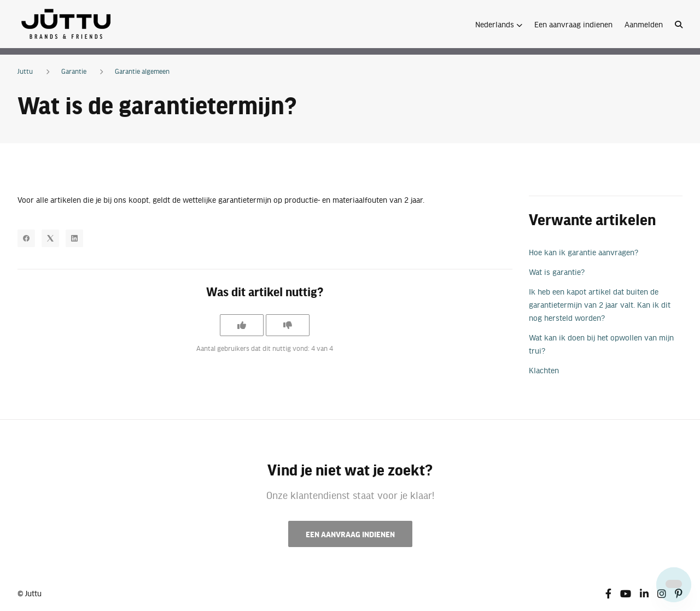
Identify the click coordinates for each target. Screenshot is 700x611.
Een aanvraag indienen (573, 24)
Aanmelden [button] (644, 24)
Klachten (544, 370)
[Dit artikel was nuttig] (242, 325)
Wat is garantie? (557, 272)
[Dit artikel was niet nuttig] (288, 325)
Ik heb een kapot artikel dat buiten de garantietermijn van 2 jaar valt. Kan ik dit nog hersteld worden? (600, 304)
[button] (499, 24)
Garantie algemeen (142, 71)
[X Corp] (50, 238)
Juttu (25, 71)
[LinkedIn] (74, 238)
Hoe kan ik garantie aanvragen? (584, 252)
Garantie (74, 71)
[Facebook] (26, 238)
